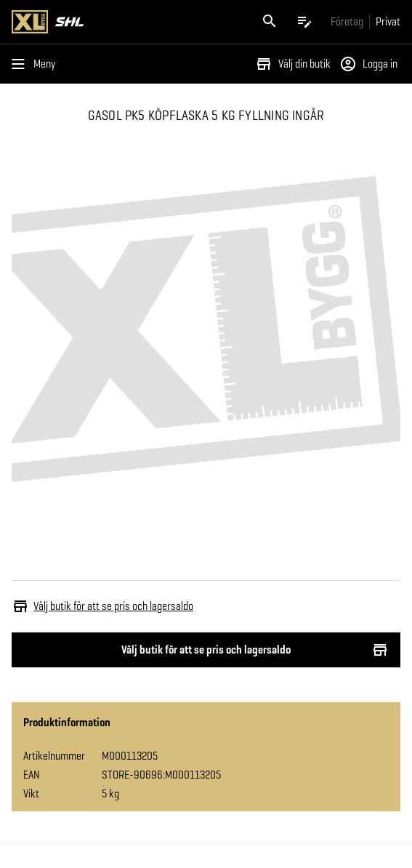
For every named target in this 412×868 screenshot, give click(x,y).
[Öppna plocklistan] (304, 22)
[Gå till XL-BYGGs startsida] (108, 22)
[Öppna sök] (270, 22)
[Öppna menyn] (36, 64)
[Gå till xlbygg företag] (347, 21)
